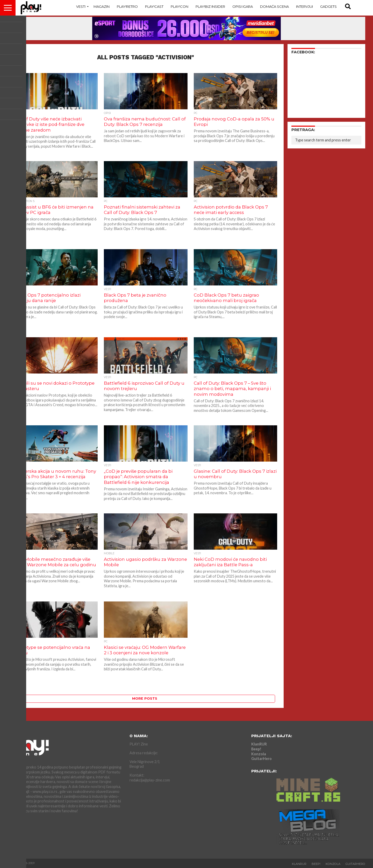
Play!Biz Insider (210, 6)
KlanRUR (259, 744)
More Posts (145, 698)
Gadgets (328, 6)
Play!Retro (127, 6)
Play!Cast (154, 6)
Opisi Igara (243, 6)
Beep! (256, 749)
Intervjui (304, 6)
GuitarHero (261, 759)
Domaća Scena (274, 6)
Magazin (102, 6)
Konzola (259, 754)
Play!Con (180, 6)
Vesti (81, 6)
